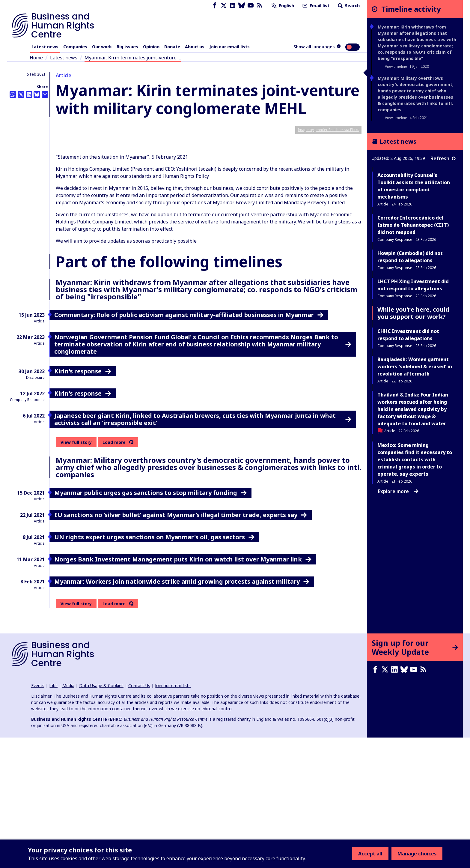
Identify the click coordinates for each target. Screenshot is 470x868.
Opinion (151, 47)
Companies (75, 47)
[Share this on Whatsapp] (13, 94)
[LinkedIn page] (233, 6)
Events (38, 816)
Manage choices (417, 854)
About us (195, 47)
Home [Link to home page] (36, 58)
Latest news (45, 47)
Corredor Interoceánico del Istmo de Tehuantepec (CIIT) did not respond (413, 225)
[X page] (224, 6)
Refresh (443, 158)
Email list (315, 6)
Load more (114, 573)
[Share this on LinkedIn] (29, 94)
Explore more (398, 491)
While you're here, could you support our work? (413, 313)
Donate (172, 47)
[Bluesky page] (242, 6)
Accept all (370, 854)
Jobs (53, 816)
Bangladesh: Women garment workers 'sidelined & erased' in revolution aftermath (415, 367)
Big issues (127, 47)
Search (348, 6)
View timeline (396, 66)
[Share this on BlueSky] (37, 94)
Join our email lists (229, 47)
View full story (76, 573)
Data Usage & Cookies (101, 816)
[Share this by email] (45, 94)
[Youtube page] (251, 6)
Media (68, 816)
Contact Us (139, 816)
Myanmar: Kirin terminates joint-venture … (133, 58)
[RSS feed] (260, 6)
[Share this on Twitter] (21, 94)
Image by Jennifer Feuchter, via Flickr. (328, 260)
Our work (102, 47)
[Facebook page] (215, 6)
